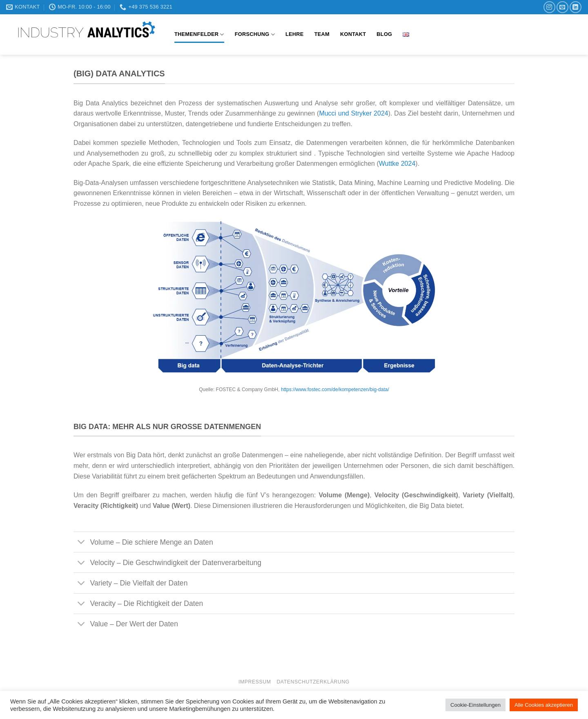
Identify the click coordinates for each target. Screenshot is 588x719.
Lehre (295, 34)
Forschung (255, 35)
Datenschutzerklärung (313, 682)
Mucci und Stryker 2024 (353, 113)
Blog (384, 34)
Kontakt (353, 34)
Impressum (255, 682)
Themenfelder (199, 35)
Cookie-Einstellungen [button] (476, 705)
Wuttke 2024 (397, 164)
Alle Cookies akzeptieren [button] (544, 705)
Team (322, 34)
